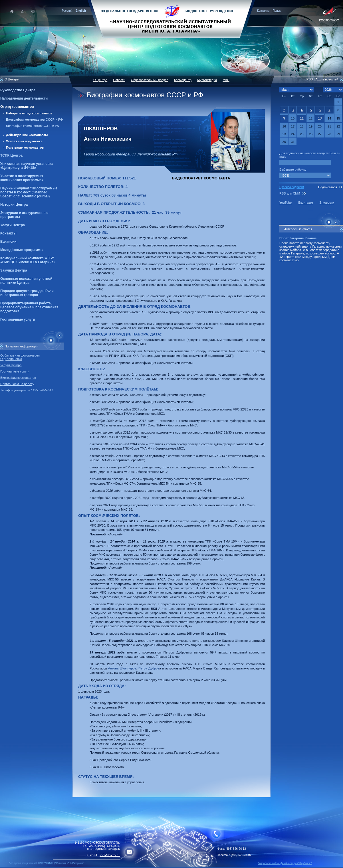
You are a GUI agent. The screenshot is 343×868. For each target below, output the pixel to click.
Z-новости (327, 203)
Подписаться (328, 187)
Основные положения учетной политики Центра (26, 281)
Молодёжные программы (22, 250)
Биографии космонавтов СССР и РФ (35, 120)
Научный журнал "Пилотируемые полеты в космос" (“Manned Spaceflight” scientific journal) (29, 192)
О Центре (100, 80)
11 (302, 118)
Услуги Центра (13, 225)
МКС (226, 80)
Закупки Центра (14, 270)
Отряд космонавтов (17, 107)
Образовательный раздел (150, 80)
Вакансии (8, 242)
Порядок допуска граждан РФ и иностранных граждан (27, 293)
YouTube (286, 203)
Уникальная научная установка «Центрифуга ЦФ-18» (27, 166)
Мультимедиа (207, 80)
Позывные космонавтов (25, 147)
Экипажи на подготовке (24, 141)
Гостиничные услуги (18, 319)
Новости (119, 80)
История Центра (14, 205)
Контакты (263, 11)
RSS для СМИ (290, 193)
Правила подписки (292, 187)
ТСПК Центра (11, 155)
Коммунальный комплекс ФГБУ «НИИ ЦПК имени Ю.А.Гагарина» (28, 260)
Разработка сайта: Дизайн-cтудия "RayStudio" (285, 863)
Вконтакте (305, 203)
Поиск (277, 11)
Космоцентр (183, 80)
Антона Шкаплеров (122, 668)
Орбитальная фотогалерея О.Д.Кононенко (20, 357)
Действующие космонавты (27, 135)
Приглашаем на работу (17, 384)
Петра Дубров (149, 668)
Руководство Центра (18, 90)
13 (320, 118)
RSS (310, 79)
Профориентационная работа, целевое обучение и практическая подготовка (29, 307)
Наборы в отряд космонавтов (29, 113)
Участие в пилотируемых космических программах (22, 178)
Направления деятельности (24, 98)
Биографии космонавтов (18, 378)
